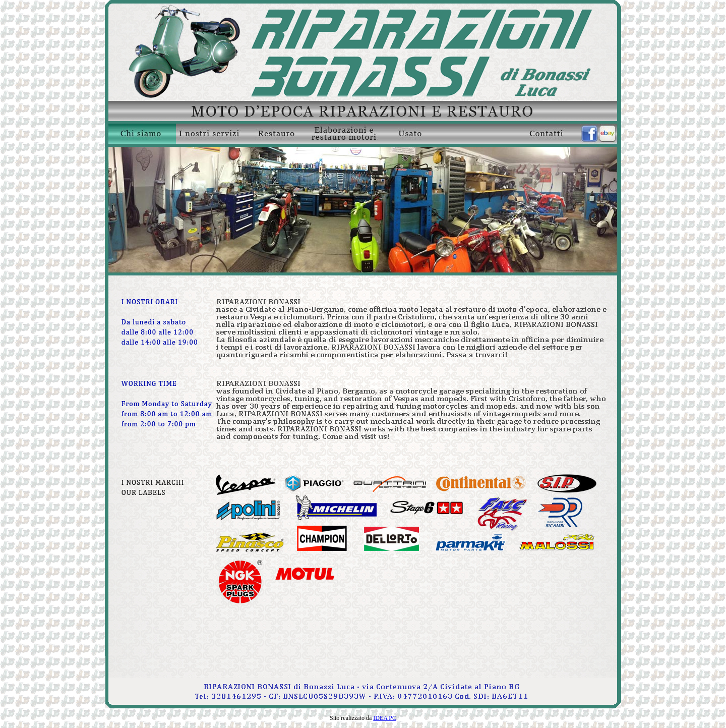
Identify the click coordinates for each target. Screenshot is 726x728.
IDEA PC (385, 718)
